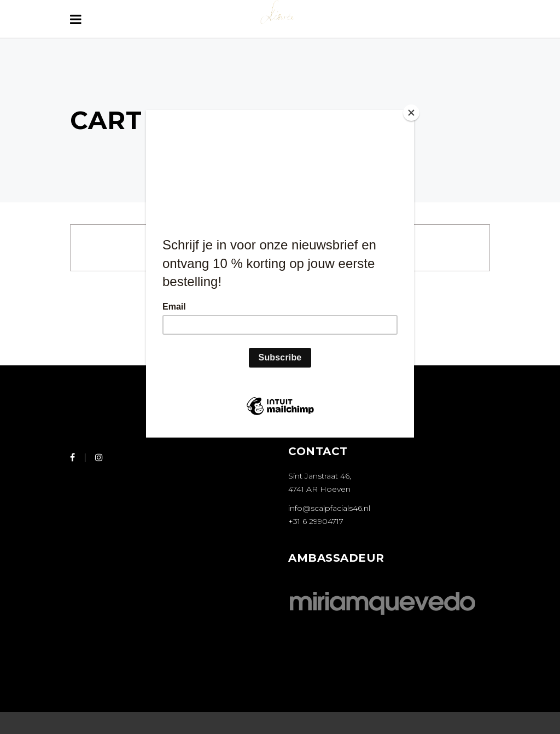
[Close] (411, 113)
